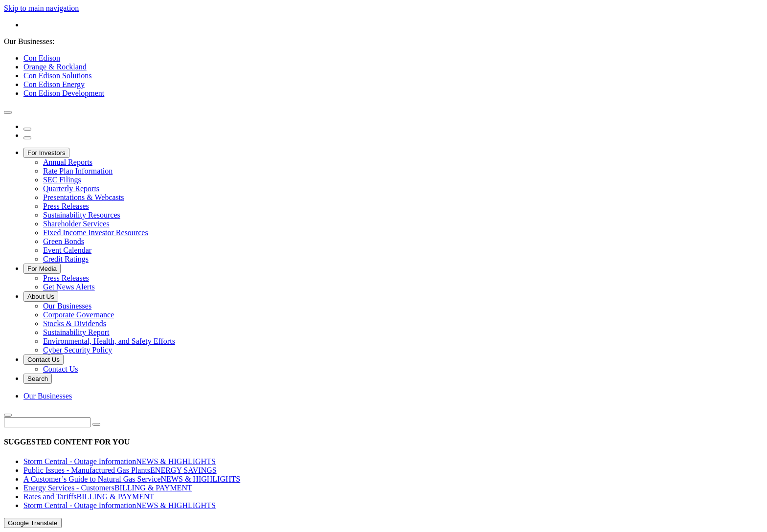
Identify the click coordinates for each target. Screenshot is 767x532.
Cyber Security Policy (78, 350)
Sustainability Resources (82, 215)
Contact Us (44, 360)
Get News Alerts (69, 287)
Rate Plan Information (78, 171)
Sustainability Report (76, 332)
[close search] (8, 415)
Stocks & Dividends (75, 323)
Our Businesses (67, 306)
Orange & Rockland (55, 67)
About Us (41, 297)
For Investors (46, 153)
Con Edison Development (64, 93)
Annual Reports (68, 162)
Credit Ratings (66, 259)
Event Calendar (67, 250)
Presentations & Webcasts (84, 197)
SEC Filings (62, 180)
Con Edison (42, 58)
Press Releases (66, 206)
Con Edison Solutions (58, 76)
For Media (42, 269)
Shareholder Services (76, 224)
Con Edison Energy (54, 84)
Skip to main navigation (41, 8)
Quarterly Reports (71, 188)
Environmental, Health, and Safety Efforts (109, 341)
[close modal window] (8, 112)
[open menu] (27, 138)
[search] (27, 129)
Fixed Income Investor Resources (96, 233)
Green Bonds (64, 241)
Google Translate (33, 523)
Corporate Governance (79, 315)
